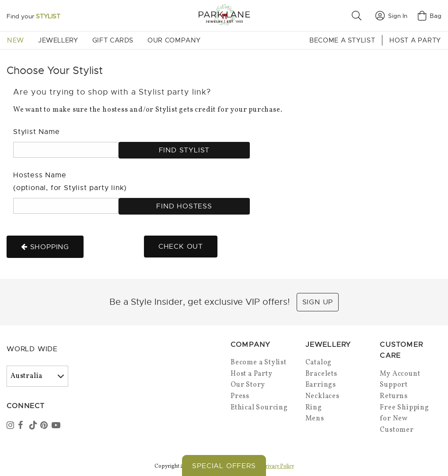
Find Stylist (184, 150)
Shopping (45, 247)
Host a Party (415, 40)
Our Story (248, 385)
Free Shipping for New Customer (404, 419)
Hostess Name (70, 182)
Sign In (391, 16)
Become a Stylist (342, 40)
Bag (430, 16)
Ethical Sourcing (259, 408)
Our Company (174, 40)
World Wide (32, 349)
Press (240, 396)
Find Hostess (184, 206)
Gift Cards (113, 40)
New (16, 40)
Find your (33, 16)
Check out (181, 247)
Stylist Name (37, 132)
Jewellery (58, 40)
